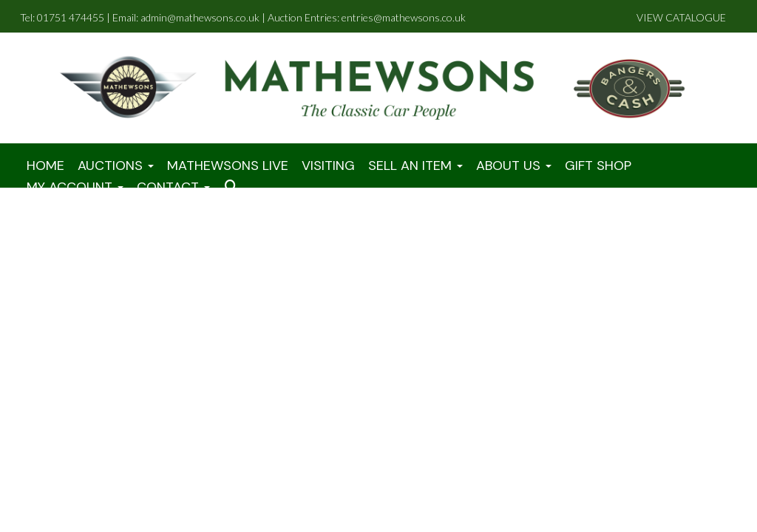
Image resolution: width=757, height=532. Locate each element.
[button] (234, 187)
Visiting (328, 166)
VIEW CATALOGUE (681, 17)
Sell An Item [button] (415, 166)
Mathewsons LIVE (228, 166)
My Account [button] (75, 187)
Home (45, 166)
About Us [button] (514, 166)
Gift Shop (598, 166)
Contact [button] (173, 187)
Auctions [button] (116, 166)
